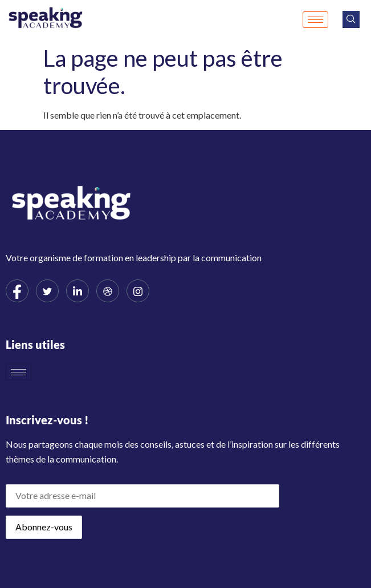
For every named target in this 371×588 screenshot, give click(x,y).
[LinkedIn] (78, 291)
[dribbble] (108, 291)
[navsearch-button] (351, 19)
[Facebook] (17, 291)
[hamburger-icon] (315, 20)
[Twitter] (47, 291)
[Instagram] (138, 291)
